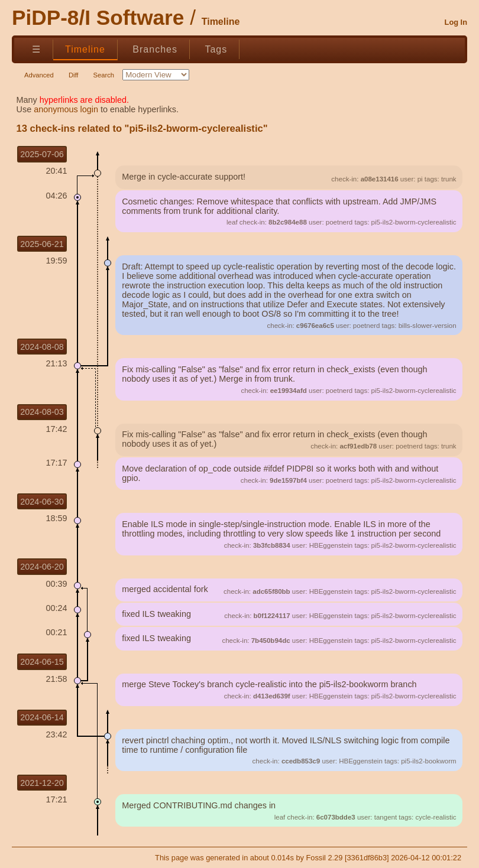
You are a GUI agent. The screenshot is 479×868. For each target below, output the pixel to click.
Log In (456, 22)
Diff (74, 75)
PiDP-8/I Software (98, 17)
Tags (216, 49)
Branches (155, 49)
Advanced (39, 75)
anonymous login (66, 109)
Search (104, 75)
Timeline (85, 49)
